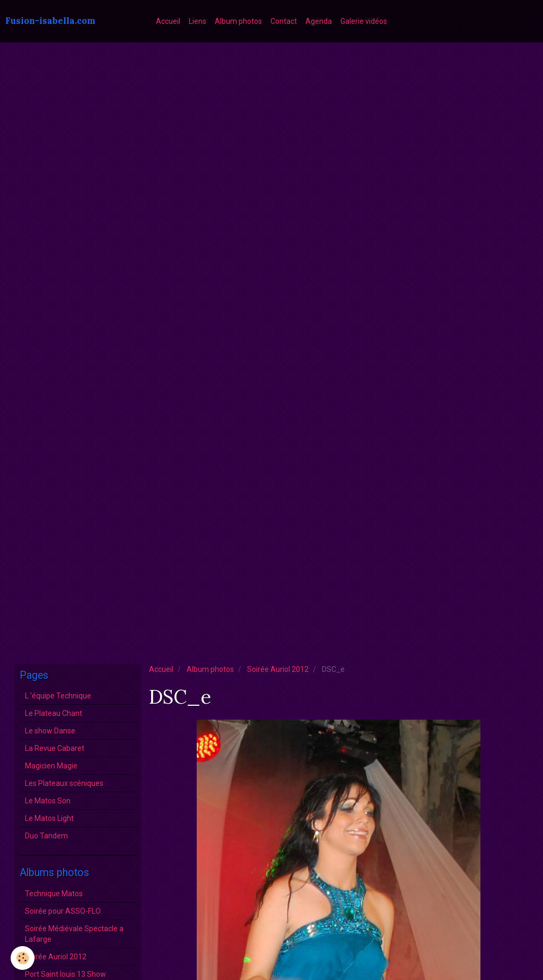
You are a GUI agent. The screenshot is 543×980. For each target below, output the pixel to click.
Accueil (168, 21)
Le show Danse (50, 731)
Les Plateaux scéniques (64, 783)
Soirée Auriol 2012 (278, 669)
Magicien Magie (51, 766)
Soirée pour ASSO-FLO (63, 911)
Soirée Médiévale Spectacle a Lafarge (74, 934)
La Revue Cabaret (55, 748)
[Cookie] (23, 958)
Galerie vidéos (364, 21)
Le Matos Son (48, 801)
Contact (284, 21)
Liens (198, 21)
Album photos (238, 21)
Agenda (319, 21)
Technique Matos (54, 894)
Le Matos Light (49, 818)
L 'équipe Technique (58, 696)
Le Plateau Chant (54, 713)
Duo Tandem (46, 836)
